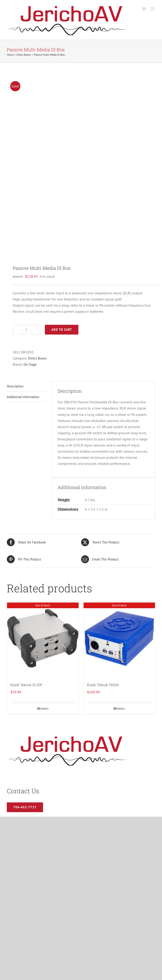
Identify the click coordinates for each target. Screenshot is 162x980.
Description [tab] (15, 386)
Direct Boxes (37, 358)
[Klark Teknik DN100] (119, 638)
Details (44, 708)
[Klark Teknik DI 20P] (43, 638)
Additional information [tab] (23, 397)
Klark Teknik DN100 (103, 685)
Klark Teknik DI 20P (26, 685)
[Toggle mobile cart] (144, 9)
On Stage (30, 364)
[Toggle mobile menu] (153, 9)
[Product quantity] (27, 330)
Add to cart (62, 330)
